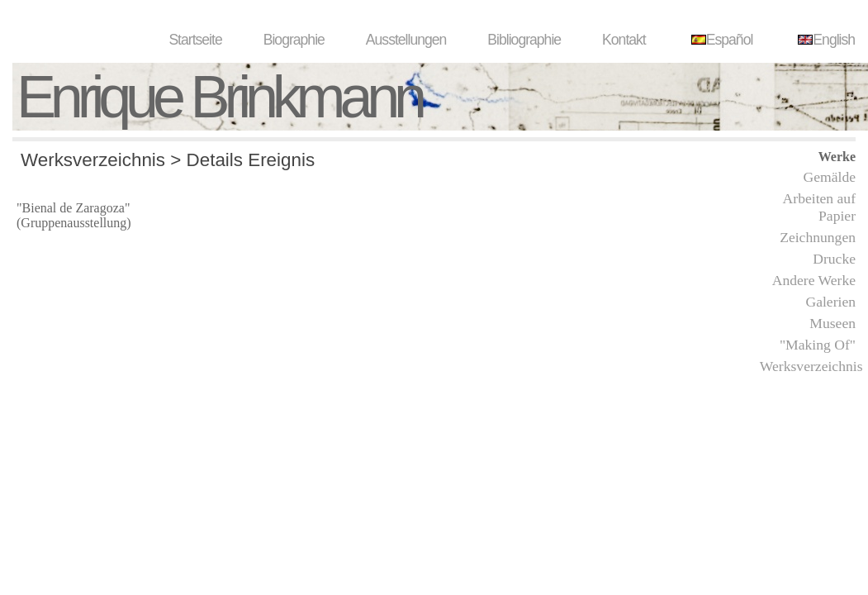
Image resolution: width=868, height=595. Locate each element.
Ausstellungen (406, 40)
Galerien (830, 302)
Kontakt (624, 40)
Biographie (294, 40)
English (824, 40)
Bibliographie (524, 40)
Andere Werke (814, 280)
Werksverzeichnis (811, 366)
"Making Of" (818, 345)
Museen (832, 323)
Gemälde (829, 177)
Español (720, 40)
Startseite (195, 40)
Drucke (834, 259)
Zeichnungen (818, 237)
